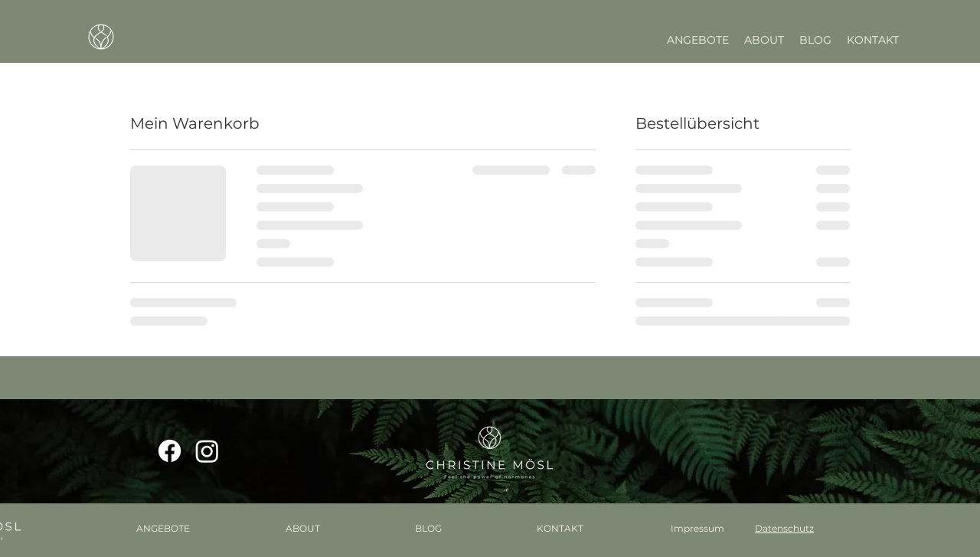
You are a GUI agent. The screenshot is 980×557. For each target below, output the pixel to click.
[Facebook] (170, 451)
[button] (698, 40)
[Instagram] (207, 451)
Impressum (697, 528)
